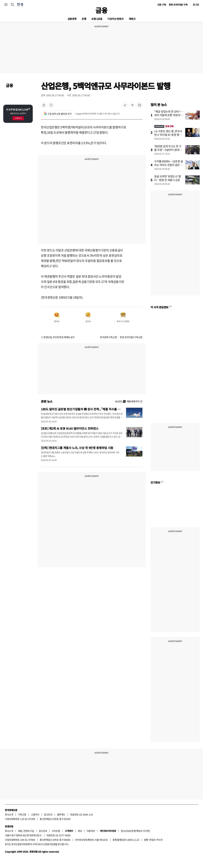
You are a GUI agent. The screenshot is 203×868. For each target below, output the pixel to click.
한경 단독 (164, 126)
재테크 (132, 19)
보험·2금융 (97, 19)
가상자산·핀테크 (115, 19)
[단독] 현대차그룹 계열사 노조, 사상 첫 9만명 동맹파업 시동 (77, 448)
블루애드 (61, 814)
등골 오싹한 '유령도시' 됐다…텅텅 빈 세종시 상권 (168, 178)
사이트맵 (56, 831)
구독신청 (22, 814)
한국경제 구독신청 (108, 337)
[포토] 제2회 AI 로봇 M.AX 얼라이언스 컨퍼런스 (70, 428)
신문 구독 (162, 5)
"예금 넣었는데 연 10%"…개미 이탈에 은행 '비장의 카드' (169, 115)
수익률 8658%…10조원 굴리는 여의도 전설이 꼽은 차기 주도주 (169, 165)
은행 (84, 19)
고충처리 (35, 814)
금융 (101, 10)
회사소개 (9, 814)
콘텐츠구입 (29, 831)
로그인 (196, 5)
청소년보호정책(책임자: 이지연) (135, 831)
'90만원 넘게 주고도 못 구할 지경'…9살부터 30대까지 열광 (168, 150)
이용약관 (91, 831)
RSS (80, 831)
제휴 (20, 831)
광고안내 (48, 814)
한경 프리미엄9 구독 (178, 5)
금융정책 (72, 19)
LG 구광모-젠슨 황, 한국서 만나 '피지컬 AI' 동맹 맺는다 (168, 135)
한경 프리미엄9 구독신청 (131, 337)
